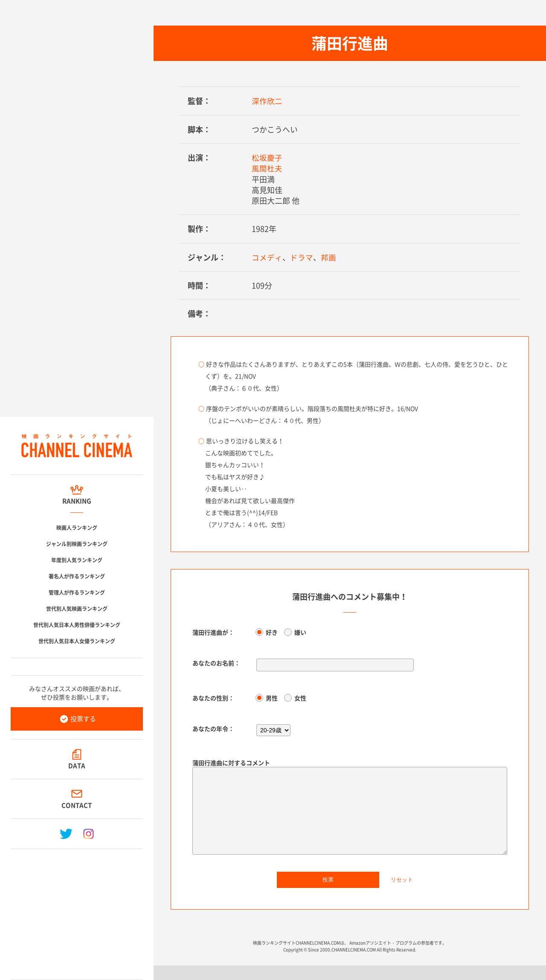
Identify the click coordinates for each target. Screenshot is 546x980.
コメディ (267, 257)
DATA (77, 766)
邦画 (328, 257)
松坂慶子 (267, 158)
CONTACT (77, 805)
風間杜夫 (267, 168)
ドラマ (302, 257)
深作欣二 (267, 101)
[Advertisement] (77, 911)
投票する (83, 719)
